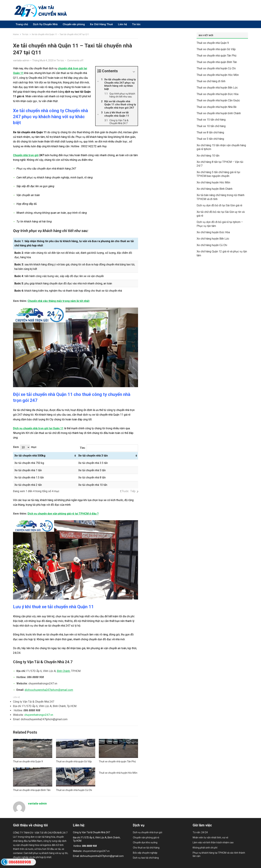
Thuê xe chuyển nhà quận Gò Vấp (74, 761)
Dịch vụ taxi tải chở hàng (146, 858)
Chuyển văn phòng (74, 24)
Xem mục (25, 447)
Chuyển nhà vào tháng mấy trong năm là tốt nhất (58, 301)
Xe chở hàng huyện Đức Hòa (213, 232)
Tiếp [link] (133, 491)
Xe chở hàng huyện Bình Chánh (215, 189)
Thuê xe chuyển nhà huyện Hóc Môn (118, 773)
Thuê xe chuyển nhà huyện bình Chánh (219, 113)
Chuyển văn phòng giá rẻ (146, 838)
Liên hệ (122, 24)
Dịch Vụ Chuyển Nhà (45, 24)
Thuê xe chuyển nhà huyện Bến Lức (217, 88)
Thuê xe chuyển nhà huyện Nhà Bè (217, 107)
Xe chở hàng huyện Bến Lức (213, 239)
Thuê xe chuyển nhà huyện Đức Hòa (217, 94)
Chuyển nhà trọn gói (26, 155)
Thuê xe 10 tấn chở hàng (211, 126)
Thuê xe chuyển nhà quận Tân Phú (117, 761)
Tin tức (136, 24)
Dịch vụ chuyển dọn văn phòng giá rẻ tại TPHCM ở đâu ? (63, 514)
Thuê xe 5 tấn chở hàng (210, 139)
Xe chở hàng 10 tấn (208, 156)
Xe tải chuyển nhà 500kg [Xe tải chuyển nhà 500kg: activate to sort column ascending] (30, 456)
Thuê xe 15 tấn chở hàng (211, 120)
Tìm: (109, 448)
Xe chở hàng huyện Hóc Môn (213, 182)
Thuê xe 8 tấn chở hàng (210, 132)
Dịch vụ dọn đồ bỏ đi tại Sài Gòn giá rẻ (219, 205)
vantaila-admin (21, 60)
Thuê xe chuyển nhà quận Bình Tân (32, 790)
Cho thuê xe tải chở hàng (146, 848)
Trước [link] (125, 491)
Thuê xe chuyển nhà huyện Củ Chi (74, 790)
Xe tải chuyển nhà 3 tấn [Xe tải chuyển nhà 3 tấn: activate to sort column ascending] (93, 456)
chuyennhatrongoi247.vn (39, 715)
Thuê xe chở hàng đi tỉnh (211, 81)
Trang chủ (22, 24)
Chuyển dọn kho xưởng (145, 842)
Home (16, 34)
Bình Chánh (63, 671)
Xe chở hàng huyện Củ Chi (212, 245)
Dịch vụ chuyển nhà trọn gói (148, 832)
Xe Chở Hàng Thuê (101, 24)
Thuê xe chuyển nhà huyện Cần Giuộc (218, 100)
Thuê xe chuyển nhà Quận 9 (28, 761)
